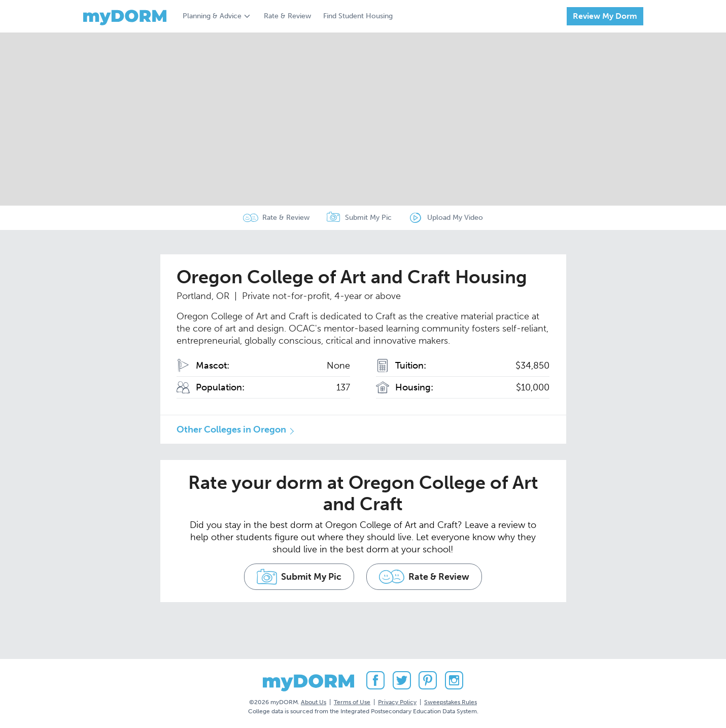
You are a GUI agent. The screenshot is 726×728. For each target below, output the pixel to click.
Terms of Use (352, 702)
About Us (314, 702)
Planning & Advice (212, 16)
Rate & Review (287, 16)
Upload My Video (455, 218)
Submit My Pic (368, 218)
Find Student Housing (358, 16)
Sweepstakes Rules (451, 702)
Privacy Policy (397, 702)
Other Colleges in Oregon (231, 429)
